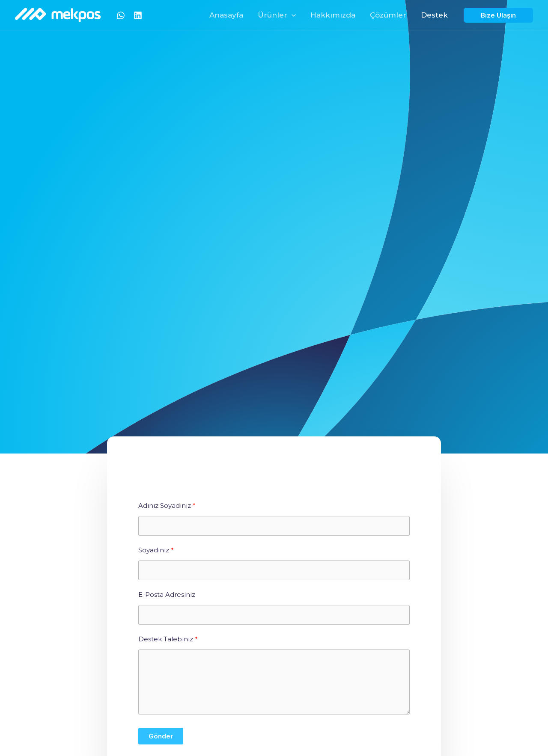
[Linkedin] (138, 15)
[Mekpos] (58, 14)
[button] (292, 15)
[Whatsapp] (121, 15)
